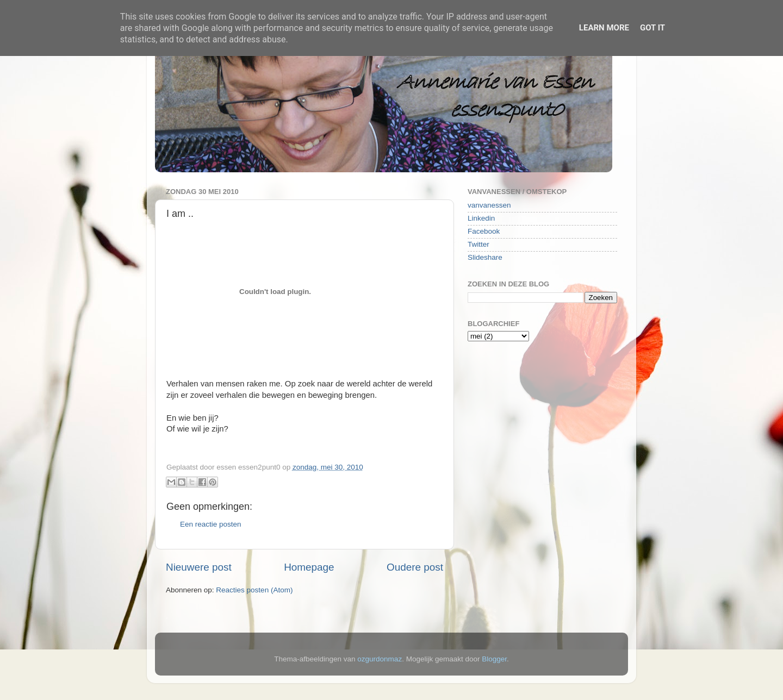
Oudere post (415, 567)
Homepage (309, 567)
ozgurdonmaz (380, 659)
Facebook (484, 231)
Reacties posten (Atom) (254, 590)
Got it (652, 28)
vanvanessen (489, 205)
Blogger (494, 659)
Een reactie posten (211, 524)
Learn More (604, 28)
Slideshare (485, 257)
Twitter (478, 244)
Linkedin (481, 218)
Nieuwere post (199, 567)
